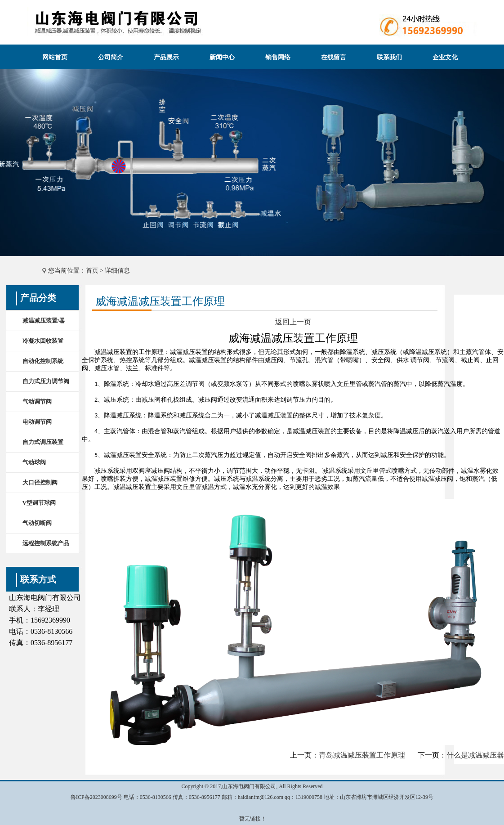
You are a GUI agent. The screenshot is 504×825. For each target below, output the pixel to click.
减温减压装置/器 (44, 321)
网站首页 (55, 57)
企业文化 (445, 57)
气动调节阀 (37, 401)
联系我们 (389, 57)
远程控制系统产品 (46, 543)
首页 (92, 271)
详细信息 (117, 271)
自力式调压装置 (43, 442)
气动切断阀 (37, 523)
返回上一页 (293, 322)
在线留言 (334, 57)
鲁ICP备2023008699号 (96, 797)
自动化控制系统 (43, 361)
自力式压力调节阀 (46, 381)
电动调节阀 (37, 422)
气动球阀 (34, 462)
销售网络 (278, 57)
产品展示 (166, 57)
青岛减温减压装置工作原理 (362, 755)
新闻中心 (222, 57)
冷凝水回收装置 (43, 341)
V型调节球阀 (39, 503)
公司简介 (111, 57)
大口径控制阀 (40, 482)
